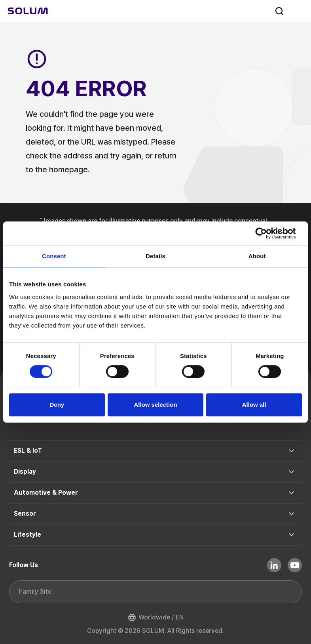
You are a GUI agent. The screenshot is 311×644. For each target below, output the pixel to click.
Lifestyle (27, 534)
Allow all (254, 405)
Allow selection (155, 405)
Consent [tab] (54, 256)
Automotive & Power (46, 493)
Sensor (25, 513)
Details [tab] (155, 256)
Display (25, 472)
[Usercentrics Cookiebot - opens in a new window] (267, 233)
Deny (57, 405)
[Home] (28, 11)
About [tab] (257, 256)
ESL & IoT (28, 451)
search (279, 11)
